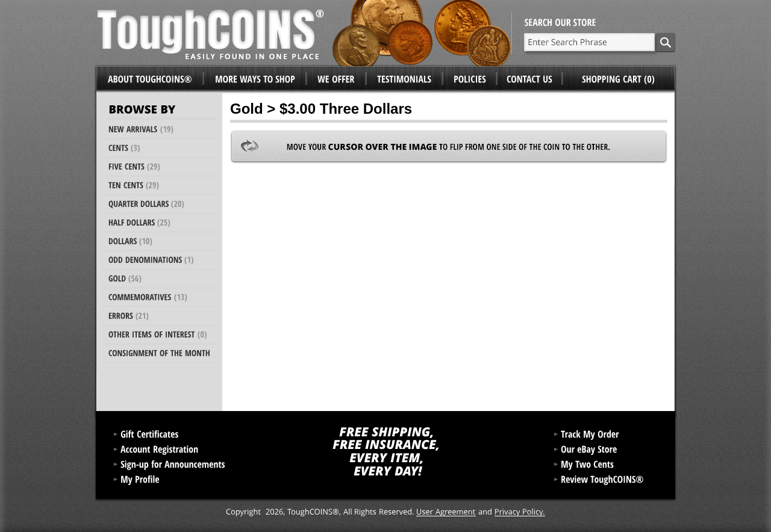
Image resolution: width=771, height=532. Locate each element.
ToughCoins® (304, 33)
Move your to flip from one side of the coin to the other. (449, 147)
